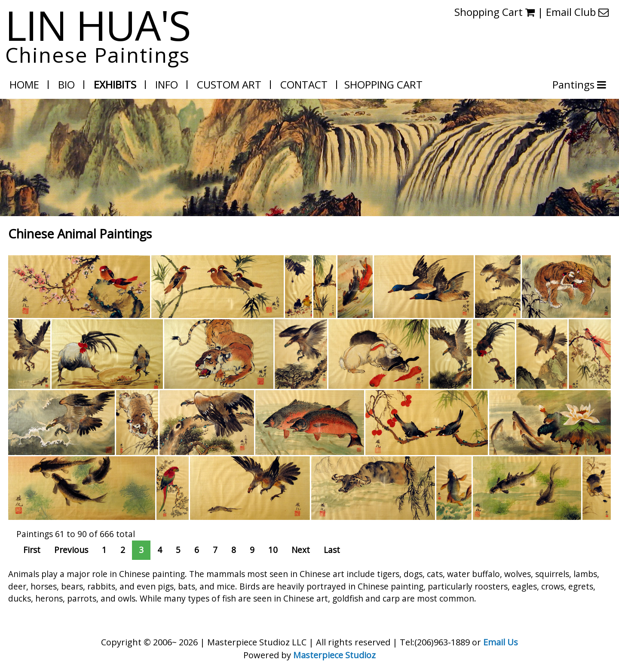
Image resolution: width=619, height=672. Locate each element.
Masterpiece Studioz (334, 655)
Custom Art (229, 84)
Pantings (575, 84)
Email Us (501, 642)
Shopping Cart (383, 84)
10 (273, 550)
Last (332, 550)
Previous (71, 550)
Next (301, 550)
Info (167, 84)
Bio (66, 84)
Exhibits (115, 84)
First (32, 550)
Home (24, 84)
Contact (304, 84)
